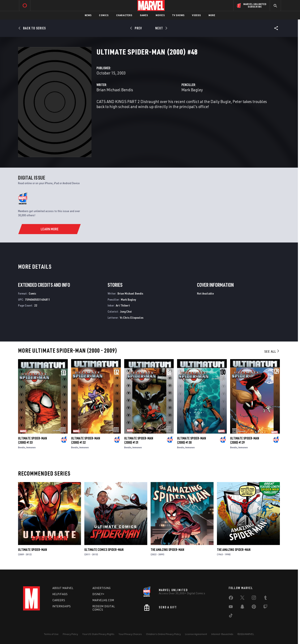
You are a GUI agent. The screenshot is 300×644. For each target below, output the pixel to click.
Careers (59, 600)
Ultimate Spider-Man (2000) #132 (86, 440)
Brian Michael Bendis (115, 90)
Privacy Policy (70, 634)
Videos (196, 15)
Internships (62, 606)
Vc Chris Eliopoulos (132, 317)
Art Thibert (123, 305)
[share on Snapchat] (242, 607)
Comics (104, 15)
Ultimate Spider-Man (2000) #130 (192, 440)
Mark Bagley (192, 90)
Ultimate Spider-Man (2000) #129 (245, 440)
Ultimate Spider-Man (33, 550)
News (88, 15)
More (212, 15)
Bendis (22, 447)
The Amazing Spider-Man (167, 550)
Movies (160, 15)
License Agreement (196, 634)
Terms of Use (51, 634)
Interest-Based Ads (222, 634)
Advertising (102, 588)
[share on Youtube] (231, 607)
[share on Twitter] (242, 598)
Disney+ (98, 594)
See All (272, 351)
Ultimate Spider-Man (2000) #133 (33, 440)
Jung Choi (126, 311)
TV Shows (178, 15)
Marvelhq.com (103, 600)
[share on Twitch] (265, 607)
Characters (124, 15)
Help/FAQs (60, 594)
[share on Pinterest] (254, 607)
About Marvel (63, 588)
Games (144, 15)
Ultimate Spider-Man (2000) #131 (139, 440)
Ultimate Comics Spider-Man (104, 550)
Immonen (31, 447)
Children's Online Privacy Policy (163, 634)
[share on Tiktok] (231, 616)
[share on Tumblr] (265, 598)
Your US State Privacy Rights (98, 634)
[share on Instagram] (254, 598)
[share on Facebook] (231, 599)
